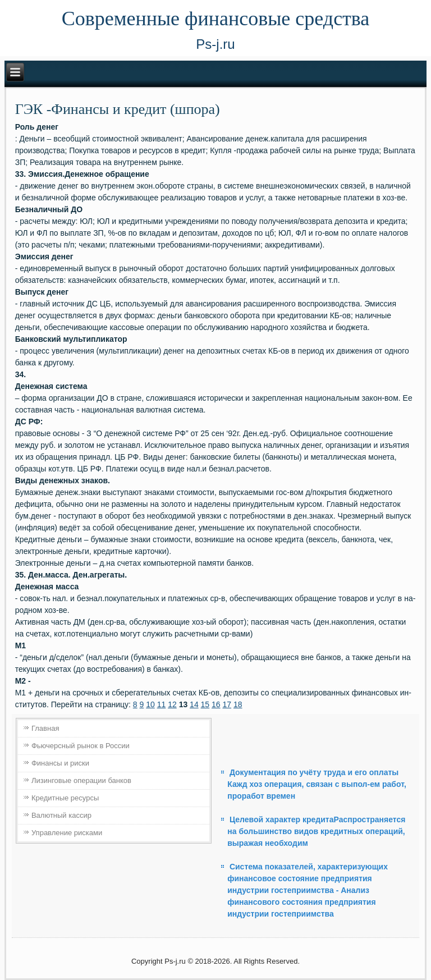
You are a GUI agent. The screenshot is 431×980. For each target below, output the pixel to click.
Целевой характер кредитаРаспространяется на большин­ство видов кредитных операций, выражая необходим (316, 831)
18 (238, 704)
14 (194, 704)
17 (227, 704)
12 (172, 704)
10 (150, 704)
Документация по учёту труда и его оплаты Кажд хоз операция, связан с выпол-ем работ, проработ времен (317, 784)
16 (216, 704)
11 (162, 704)
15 (205, 704)
